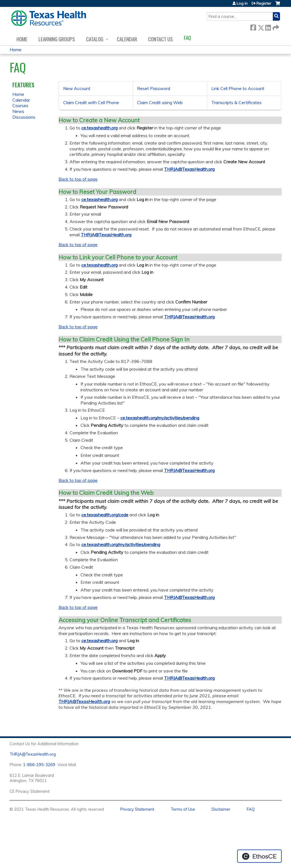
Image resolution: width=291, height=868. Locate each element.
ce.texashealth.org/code (105, 515)
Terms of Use (183, 809)
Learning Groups (57, 39)
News (18, 111)
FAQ (187, 38)
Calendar (127, 39)
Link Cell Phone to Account (238, 88)
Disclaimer (221, 809)
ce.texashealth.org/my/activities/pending (160, 418)
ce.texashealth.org (99, 128)
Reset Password (154, 88)
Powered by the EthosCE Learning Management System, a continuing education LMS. (259, 856)
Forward (275, 27)
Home (22, 39)
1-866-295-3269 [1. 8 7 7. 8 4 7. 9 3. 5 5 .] (39, 765)
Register (264, 3)
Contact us (160, 39)
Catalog (95, 39)
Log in (242, 3)
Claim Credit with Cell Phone (91, 102)
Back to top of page (78, 179)
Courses (20, 105)
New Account (77, 88)
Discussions (24, 117)
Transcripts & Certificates (236, 102)
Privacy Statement (137, 809)
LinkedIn (268, 27)
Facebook (253, 27)
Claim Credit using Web (160, 102)
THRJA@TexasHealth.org (189, 169)
